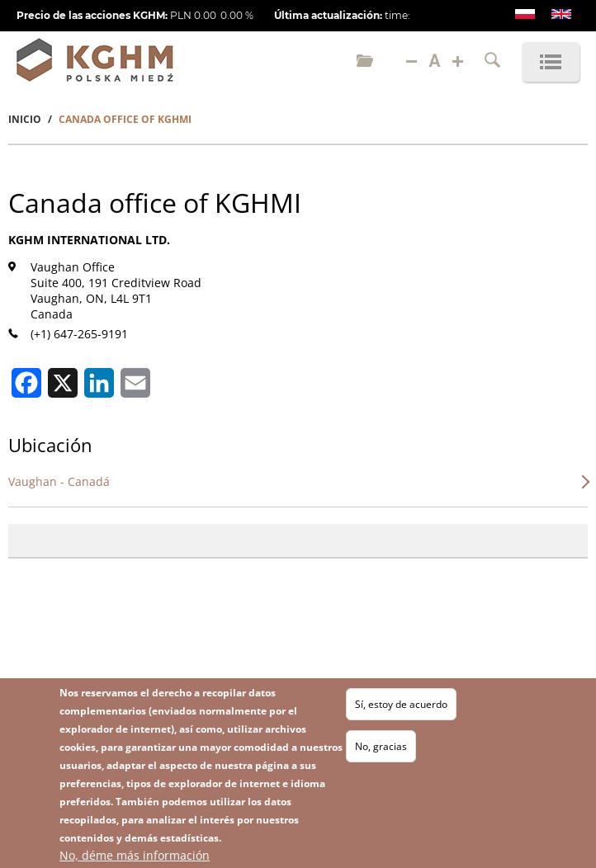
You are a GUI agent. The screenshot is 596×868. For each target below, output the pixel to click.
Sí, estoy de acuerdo (401, 708)
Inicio (25, 119)
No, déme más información (135, 859)
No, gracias (381, 750)
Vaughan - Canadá (59, 481)
